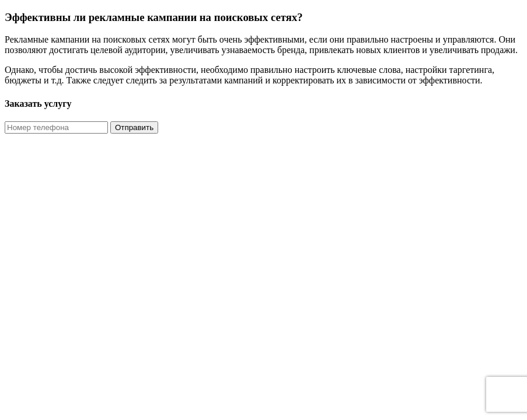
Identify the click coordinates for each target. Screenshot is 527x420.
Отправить (134, 127)
